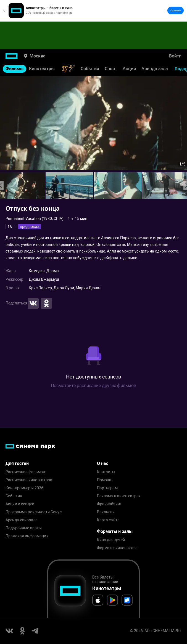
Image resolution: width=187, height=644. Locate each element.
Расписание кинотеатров (29, 480)
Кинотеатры (42, 69)
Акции (129, 69)
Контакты (106, 472)
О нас (103, 463)
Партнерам (107, 488)
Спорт (111, 69)
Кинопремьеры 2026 (24, 488)
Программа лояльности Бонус (34, 512)
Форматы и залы (115, 531)
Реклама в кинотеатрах (119, 496)
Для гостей (17, 463)
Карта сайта (108, 520)
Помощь (105, 480)
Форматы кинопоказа (117, 548)
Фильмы (15, 69)
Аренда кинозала (22, 520)
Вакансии (106, 512)
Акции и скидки (20, 504)
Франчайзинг (109, 504)
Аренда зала (155, 69)
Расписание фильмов (25, 472)
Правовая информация (27, 536)
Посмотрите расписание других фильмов (93, 386)
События (90, 69)
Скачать (176, 10)
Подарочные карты (24, 528)
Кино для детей (111, 540)
